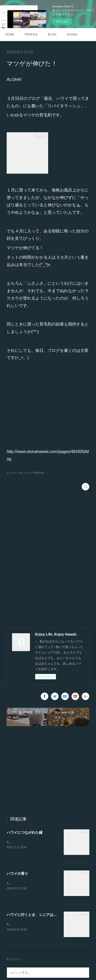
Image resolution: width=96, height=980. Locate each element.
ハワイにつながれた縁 (25, 832)
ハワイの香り (17, 874)
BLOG (52, 34)
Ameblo (72, 34)
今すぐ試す (62, 22)
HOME (10, 34)
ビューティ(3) (15, 473)
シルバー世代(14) (34, 473)
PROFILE (31, 34)
